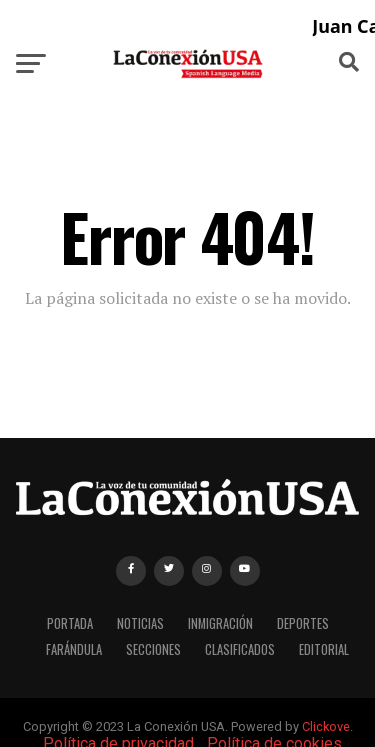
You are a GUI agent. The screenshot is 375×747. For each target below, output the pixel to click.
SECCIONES (153, 649)
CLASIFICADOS (240, 649)
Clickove (326, 726)
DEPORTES (303, 623)
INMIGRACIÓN (220, 623)
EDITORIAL (324, 649)
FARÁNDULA (74, 649)
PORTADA (70, 623)
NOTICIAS (140, 623)
